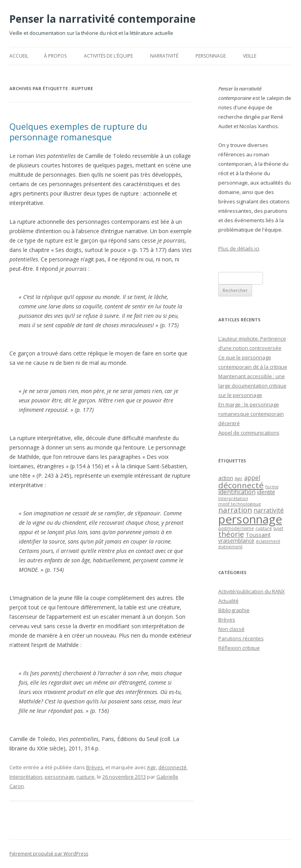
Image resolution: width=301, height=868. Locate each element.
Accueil (19, 56)
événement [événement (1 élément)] (230, 547)
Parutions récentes (241, 638)
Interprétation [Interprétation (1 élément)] (233, 498)
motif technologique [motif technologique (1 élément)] (240, 504)
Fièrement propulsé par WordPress (49, 854)
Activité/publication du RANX (252, 591)
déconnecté (172, 767)
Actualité (228, 601)
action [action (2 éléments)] (226, 478)
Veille (250, 56)
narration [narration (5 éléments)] (235, 510)
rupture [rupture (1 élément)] (264, 528)
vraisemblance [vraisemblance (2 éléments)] (236, 541)
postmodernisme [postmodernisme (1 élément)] (236, 528)
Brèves (95, 767)
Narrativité (164, 56)
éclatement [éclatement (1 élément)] (268, 541)
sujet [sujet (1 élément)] (278, 528)
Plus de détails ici (239, 248)
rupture (85, 777)
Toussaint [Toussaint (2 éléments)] (258, 535)
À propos (55, 56)
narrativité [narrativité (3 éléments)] (269, 510)
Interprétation (26, 777)
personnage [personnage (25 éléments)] (250, 519)
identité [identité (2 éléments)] (266, 492)
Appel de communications (249, 433)
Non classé (231, 629)
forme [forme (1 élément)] (272, 487)
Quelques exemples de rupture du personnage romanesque (78, 131)
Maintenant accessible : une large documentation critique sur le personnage (252, 386)
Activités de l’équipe (108, 56)
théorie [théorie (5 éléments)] (231, 534)
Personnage (211, 56)
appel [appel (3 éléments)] (252, 478)
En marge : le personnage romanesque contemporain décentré (251, 414)
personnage (59, 777)
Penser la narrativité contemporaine (102, 19)
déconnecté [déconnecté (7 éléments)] (241, 485)
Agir (151, 767)
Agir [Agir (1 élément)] (239, 478)
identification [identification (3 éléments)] (237, 492)
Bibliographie (234, 610)
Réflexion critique (239, 648)
